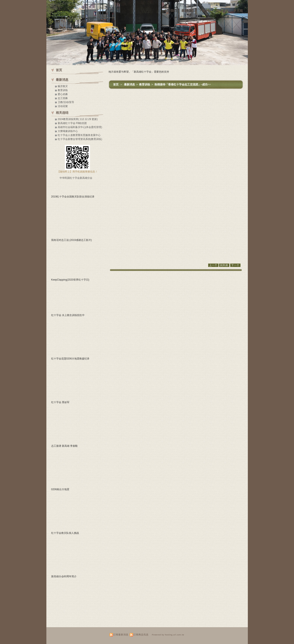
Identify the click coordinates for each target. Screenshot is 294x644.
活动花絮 (63, 106)
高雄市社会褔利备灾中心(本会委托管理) (80, 127)
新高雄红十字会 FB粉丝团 (72, 123)
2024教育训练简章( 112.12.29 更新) (78, 119)
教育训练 (145, 84)
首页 (116, 84)
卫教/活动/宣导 (66, 102)
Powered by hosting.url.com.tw (168, 635)
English (238, 4)
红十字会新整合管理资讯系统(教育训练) (80, 139)
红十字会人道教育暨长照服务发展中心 (79, 135)
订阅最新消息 (121, 635)
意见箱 (238, 11)
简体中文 (226, 4)
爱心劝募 (63, 94)
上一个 (213, 265)
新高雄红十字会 (60, 4)
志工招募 (63, 98)
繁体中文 (213, 4)
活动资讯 (222, 11)
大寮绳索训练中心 (68, 131)
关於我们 (170, 11)
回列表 (224, 265)
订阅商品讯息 (141, 635)
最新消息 (188, 11)
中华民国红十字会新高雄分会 (76, 178)
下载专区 (205, 11)
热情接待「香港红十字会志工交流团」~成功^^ (183, 84)
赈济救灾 (63, 86)
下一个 (235, 265)
